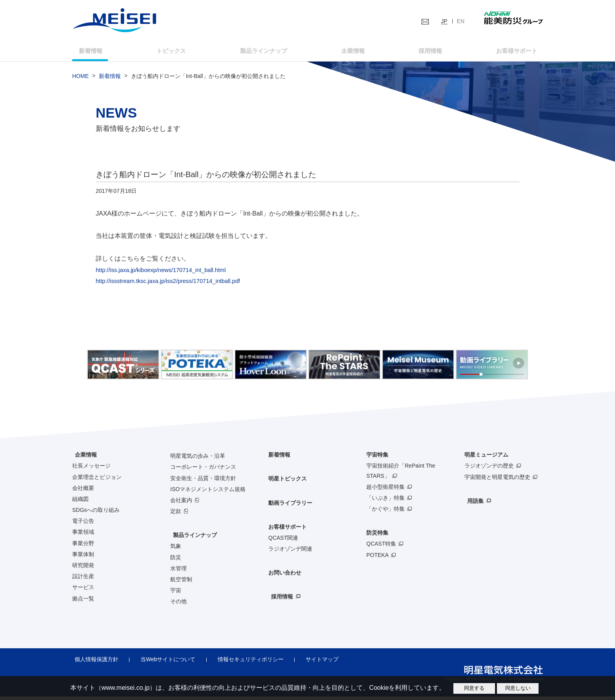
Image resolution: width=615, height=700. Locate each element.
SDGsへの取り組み (96, 513)
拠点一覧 (83, 602)
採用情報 (422, 53)
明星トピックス (287, 482)
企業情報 (350, 53)
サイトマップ (307, 663)
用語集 (473, 504)
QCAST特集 (381, 548)
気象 (176, 550)
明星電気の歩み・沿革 (198, 460)
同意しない (518, 688)
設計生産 (83, 580)
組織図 (80, 502)
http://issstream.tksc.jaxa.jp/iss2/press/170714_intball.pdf (175, 285)
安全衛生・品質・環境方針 (203, 482)
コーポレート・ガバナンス (203, 471)
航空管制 (181, 583)
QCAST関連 (283, 541)
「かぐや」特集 (386, 512)
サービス (83, 591)
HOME (80, 80)
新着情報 (100, 53)
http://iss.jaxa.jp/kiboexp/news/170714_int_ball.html (167, 273)
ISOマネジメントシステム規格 (208, 493)
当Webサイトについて (161, 663)
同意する (474, 688)
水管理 (178, 572)
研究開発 (83, 569)
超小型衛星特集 (386, 490)
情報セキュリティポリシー (240, 663)
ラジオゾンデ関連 (290, 552)
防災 (176, 561)
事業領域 (83, 536)
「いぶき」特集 (386, 501)
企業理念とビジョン (97, 481)
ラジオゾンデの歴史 (489, 470)
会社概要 (83, 491)
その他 (178, 605)
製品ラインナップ (192, 539)
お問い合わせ (285, 577)
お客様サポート (504, 53)
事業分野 (83, 547)
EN (461, 21)
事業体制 (83, 558)
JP (444, 21)
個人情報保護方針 (94, 663)
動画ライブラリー (290, 506)
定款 (176, 515)
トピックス (175, 53)
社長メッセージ (91, 470)
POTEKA (378, 559)
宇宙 (176, 594)
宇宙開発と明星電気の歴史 (497, 481)
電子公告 (83, 525)
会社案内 (181, 504)
